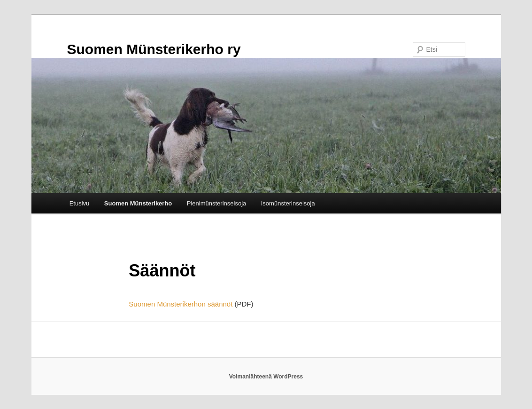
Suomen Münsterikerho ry (154, 49)
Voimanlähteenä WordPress (266, 377)
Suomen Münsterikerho (138, 203)
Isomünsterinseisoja (288, 203)
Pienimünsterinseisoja (216, 203)
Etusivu (80, 203)
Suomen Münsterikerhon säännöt (181, 304)
